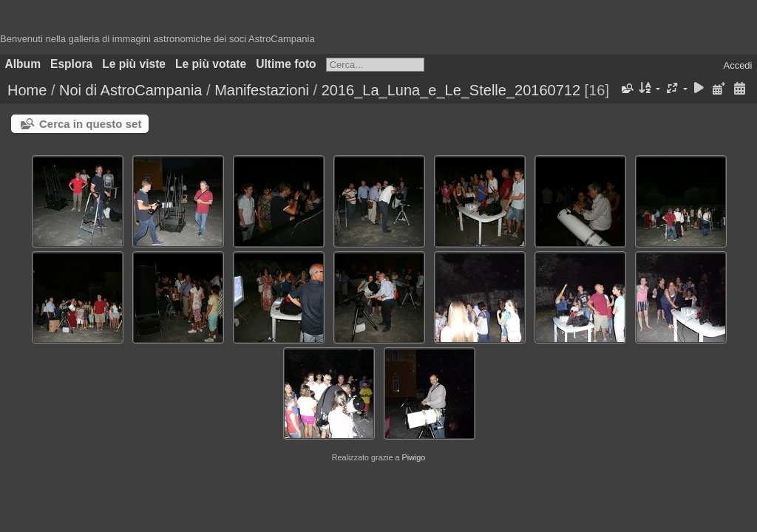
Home (27, 90)
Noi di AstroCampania (130, 90)
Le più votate (211, 64)
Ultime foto (286, 64)
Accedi (737, 65)
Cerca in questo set (90, 124)
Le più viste (134, 64)
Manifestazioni (262, 90)
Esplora (71, 64)
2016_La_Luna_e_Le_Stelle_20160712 (451, 90)
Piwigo (413, 457)
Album (23, 64)
